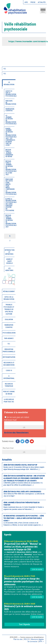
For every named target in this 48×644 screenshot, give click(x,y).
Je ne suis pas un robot (17, 417)
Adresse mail (10, 420)
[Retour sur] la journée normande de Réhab (9, 153)
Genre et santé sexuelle (9, 261)
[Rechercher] (24, 448)
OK (24, 427)
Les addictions (9, 269)
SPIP (40, 641)
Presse (33, 2)
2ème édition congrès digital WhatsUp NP (24, 467)
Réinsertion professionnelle (9, 350)
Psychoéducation (9, 333)
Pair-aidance (9, 338)
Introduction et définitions (10, 252)
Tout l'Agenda (24, 624)
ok (24, 452)
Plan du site (18, 639)
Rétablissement (9, 291)
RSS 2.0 (27, 639)
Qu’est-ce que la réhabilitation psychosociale (10, 93)
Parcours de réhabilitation (10, 102)
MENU (43, 11)
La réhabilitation (9, 83)
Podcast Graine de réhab (9, 393)
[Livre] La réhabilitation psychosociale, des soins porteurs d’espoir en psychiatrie (10, 205)
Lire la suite (37, 569)
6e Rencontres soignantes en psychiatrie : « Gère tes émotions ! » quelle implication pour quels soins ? (24, 520)
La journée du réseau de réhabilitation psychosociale (10, 120)
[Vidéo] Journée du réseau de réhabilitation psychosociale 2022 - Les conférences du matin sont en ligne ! (10, 137)
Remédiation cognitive (10, 110)
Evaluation (9, 319)
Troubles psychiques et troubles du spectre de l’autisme (9, 309)
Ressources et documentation (9, 364)
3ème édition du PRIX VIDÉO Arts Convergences (24, 494)
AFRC (26, 2)
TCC (5, 69)
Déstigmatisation (9, 357)
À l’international (9, 377)
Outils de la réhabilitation (9, 298)
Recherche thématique (9, 385)
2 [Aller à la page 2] (10, 241)
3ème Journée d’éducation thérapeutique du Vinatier (24, 506)
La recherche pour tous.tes (9, 401)
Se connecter (32, 641)
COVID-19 (9, 370)
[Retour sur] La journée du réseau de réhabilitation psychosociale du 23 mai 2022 (10, 168)
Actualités (42, 2)
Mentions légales (37, 639)
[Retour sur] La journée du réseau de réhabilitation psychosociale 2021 (10, 221)
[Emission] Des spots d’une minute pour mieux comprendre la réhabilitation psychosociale (10, 187)
